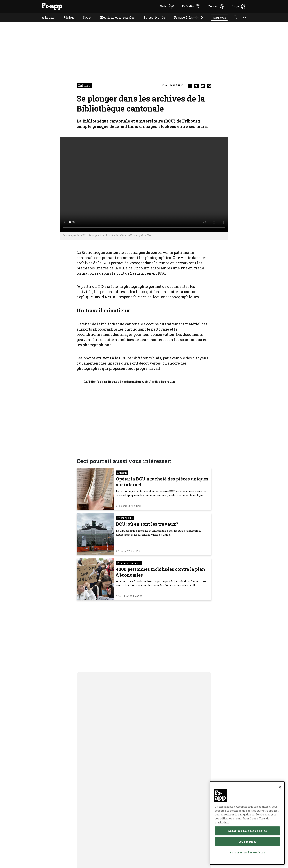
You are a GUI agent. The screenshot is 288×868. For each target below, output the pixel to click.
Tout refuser (247, 846)
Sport (84, 22)
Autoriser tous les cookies (247, 835)
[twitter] (196, 86)
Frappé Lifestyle (183, 22)
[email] (203, 86)
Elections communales (114, 22)
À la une (45, 22)
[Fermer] (280, 791)
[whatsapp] (209, 86)
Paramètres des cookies (247, 857)
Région (66, 22)
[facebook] (190, 86)
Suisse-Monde (151, 22)
